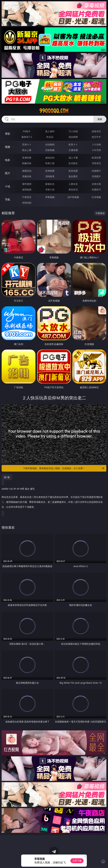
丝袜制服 (50, 150)
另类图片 (96, 176)
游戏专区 (96, 131)
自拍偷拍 (50, 144)
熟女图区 (73, 176)
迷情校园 (27, 189)
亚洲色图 (50, 171)
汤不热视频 (73, 197)
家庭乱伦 (50, 184)
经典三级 (50, 163)
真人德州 (50, 131)
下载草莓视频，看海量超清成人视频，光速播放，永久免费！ (64, 468)
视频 (8, 147)
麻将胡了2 (27, 137)
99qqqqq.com (54, 111)
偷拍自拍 (50, 158)
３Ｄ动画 (96, 144)
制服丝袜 (27, 163)
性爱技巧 (96, 189)
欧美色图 (73, 171)
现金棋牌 (73, 137)
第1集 (7, 477)
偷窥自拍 (27, 171)
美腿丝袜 (27, 176)
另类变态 (96, 163)
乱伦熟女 (73, 163)
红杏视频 (96, 197)
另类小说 (50, 189)
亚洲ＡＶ (27, 144)
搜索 (100, 119)
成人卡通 (73, 158)
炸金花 (50, 137)
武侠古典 (96, 184)
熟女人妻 (27, 150)
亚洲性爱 (27, 158)
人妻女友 (73, 184)
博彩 (8, 134)
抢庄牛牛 (96, 137)
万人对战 (73, 131)
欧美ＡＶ (73, 144)
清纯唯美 (50, 176)
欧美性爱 (96, 158)
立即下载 (77, 861)
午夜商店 (27, 197)
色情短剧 (27, 203)
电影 (8, 160)
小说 (8, 186)
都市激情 (27, 184)
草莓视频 (50, 197)
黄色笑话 (73, 189)
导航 (8, 199)
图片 (8, 173)
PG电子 (27, 131)
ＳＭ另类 (96, 150)
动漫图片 (96, 171)
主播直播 (73, 150)
